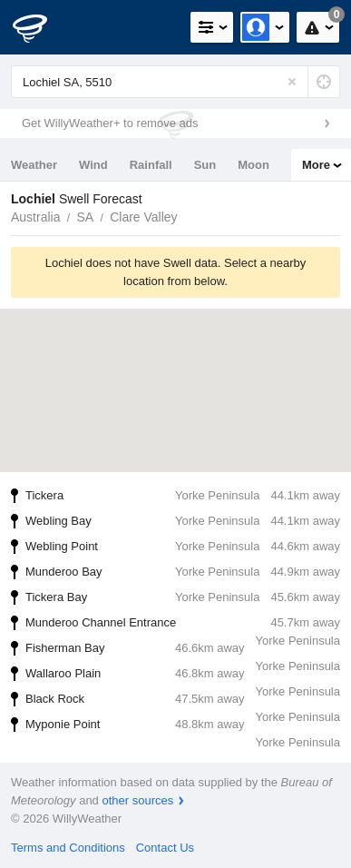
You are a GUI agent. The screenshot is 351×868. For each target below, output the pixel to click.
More (316, 165)
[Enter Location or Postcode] (175, 82)
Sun (205, 165)
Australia (35, 217)
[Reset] (292, 82)
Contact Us (165, 848)
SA (85, 217)
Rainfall (151, 165)
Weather (34, 165)
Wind (93, 165)
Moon (253, 165)
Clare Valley (143, 217)
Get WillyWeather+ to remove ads (110, 123)
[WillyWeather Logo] (41, 27)
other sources (137, 800)
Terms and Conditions (68, 848)
